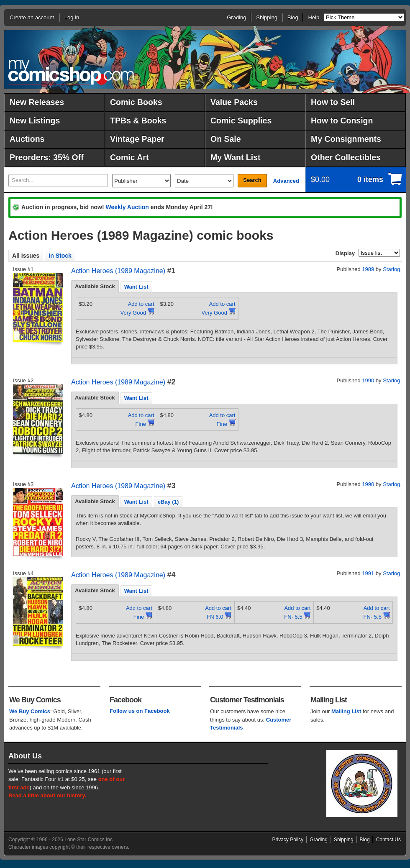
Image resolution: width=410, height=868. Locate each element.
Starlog (391, 269)
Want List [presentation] (136, 287)
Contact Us (388, 840)
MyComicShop (71, 72)
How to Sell (333, 102)
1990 (368, 380)
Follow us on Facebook (140, 711)
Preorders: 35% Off (47, 157)
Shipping (267, 17)
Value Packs (234, 102)
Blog (293, 17)
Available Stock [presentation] (95, 286)
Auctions (27, 139)
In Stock (60, 256)
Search (252, 180)
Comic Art (129, 157)
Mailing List (346, 711)
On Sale (226, 139)
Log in (72, 17)
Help (314, 17)
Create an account (32, 17)
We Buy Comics (30, 711)
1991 (368, 573)
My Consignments (346, 139)
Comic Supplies (241, 120)
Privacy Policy (288, 840)
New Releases (37, 102)
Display (345, 253)
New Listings (35, 120)
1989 (368, 269)
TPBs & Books (138, 120)
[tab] (95, 287)
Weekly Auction (127, 207)
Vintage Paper (137, 139)
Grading (236, 17)
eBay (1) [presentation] (168, 502)
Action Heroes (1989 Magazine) (118, 271)
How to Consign (342, 120)
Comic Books (136, 102)
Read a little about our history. (47, 795)
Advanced (286, 181)
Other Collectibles (346, 157)
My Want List (236, 157)
